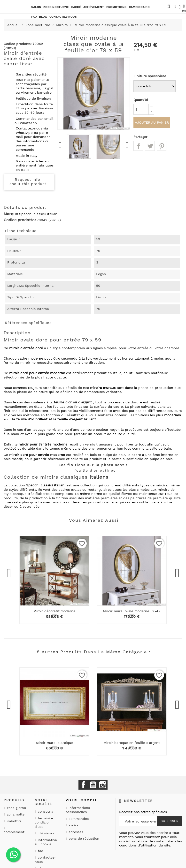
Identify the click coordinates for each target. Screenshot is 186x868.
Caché (76, 7)
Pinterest (162, 147)
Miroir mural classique (54, 743)
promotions (116, 7)
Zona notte (15, 814)
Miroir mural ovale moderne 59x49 (132, 611)
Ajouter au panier (152, 123)
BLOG (43, 17)
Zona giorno (16, 808)
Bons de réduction (83, 838)
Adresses (75, 832)
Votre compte (82, 800)
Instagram (103, 785)
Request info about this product (28, 182)
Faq (34, 17)
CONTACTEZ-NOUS (63, 17)
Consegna (45, 811)
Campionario (139, 7)
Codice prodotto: (20, 220)
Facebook (83, 785)
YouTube (93, 785)
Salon (36, 7)
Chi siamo (45, 833)
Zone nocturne (56, 7)
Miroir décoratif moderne (54, 611)
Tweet (150, 147)
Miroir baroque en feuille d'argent (132, 743)
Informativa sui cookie (46, 842)
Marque (11, 214)
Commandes (78, 819)
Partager (138, 147)
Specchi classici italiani (39, 214)
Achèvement (94, 7)
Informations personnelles (78, 810)
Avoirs (73, 825)
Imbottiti (13, 821)
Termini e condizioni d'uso (44, 822)
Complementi (15, 832)
